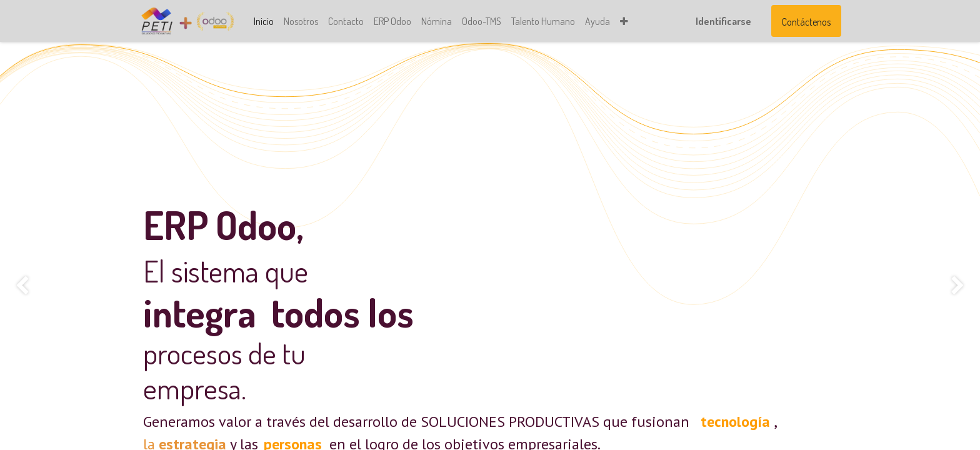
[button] (628, 21)
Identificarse (719, 21)
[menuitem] (267, 21)
